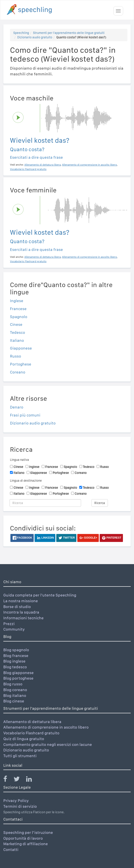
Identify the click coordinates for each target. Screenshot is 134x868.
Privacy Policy (16, 801)
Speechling (21, 33)
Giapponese (21, 348)
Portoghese (21, 364)
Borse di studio (17, 607)
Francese (18, 309)
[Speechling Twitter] (19, 780)
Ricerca (100, 503)
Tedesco (17, 332)
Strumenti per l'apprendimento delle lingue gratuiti (69, 33)
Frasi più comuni (25, 415)
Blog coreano (15, 690)
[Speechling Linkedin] (32, 780)
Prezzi (9, 624)
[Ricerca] (45, 503)
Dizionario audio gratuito (35, 37)
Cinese (16, 324)
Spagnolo (19, 317)
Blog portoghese (18, 678)
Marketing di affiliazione (26, 844)
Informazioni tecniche (23, 618)
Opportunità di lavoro (23, 838)
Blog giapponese (18, 673)
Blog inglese (14, 661)
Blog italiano (15, 695)
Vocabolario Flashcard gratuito (31, 733)
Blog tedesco (15, 667)
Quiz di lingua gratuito (24, 739)
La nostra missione (21, 601)
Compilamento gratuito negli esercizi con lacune (48, 744)
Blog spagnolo (16, 650)
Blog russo (13, 684)
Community (14, 629)
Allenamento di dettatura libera (32, 722)
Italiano (17, 340)
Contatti (11, 849)
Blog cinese (14, 701)
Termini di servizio (20, 806)
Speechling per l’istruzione (28, 832)
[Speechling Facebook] (8, 780)
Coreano (18, 372)
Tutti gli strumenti (20, 756)
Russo (16, 356)
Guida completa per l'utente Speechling (40, 595)
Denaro (17, 407)
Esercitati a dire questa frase (36, 157)
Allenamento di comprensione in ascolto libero (46, 727)
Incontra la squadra (21, 612)
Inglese (17, 301)
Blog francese (16, 656)
